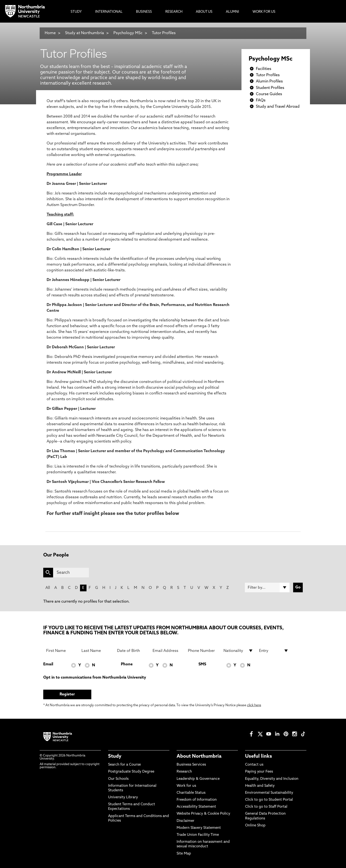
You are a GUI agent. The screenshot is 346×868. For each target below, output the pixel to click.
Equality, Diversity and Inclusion (272, 779)
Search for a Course (124, 765)
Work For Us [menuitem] (264, 12)
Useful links (259, 756)
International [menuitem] (109, 12)
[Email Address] (167, 651)
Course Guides (269, 94)
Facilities (264, 69)
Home (50, 33)
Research (184, 772)
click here (254, 705)
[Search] (71, 573)
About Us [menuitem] (204, 12)
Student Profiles (270, 88)
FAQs (261, 100)
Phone (127, 664)
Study (115, 756)
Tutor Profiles (164, 33)
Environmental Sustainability (269, 793)
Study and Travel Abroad (278, 107)
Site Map (184, 854)
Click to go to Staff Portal (266, 807)
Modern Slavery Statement (199, 828)
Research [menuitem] (174, 12)
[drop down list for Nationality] (238, 651)
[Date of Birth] (132, 651)
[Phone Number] (203, 651)
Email (48, 664)
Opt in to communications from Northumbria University (95, 678)
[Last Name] (96, 651)
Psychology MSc (128, 33)
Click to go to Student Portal (269, 800)
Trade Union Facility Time (198, 835)
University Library (123, 797)
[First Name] (61, 651)
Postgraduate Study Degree (131, 772)
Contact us (254, 765)
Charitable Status (191, 793)
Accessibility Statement (196, 807)
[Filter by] (267, 587)
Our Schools (118, 779)
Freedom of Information (197, 800)
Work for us (186, 786)
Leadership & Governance (198, 779)
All (48, 588)
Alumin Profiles (269, 81)
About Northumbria (199, 756)
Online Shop (255, 826)
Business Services (191, 765)
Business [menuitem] (144, 12)
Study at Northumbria (85, 33)
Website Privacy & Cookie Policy (203, 814)
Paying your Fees (259, 772)
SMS (202, 664)
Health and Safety (260, 786)
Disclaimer (185, 821)
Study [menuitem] (76, 12)
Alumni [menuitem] (232, 12)
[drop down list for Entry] (274, 651)
